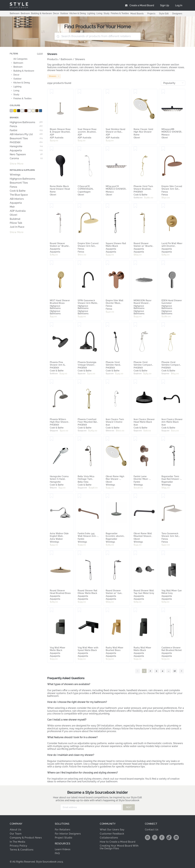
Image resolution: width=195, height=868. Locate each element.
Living (99, 13)
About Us (15, 830)
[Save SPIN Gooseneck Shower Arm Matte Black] (79, 263)
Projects (151, 14)
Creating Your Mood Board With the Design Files (119, 847)
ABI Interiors (17, 199)
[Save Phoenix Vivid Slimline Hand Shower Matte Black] (107, 325)
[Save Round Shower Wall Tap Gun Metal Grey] (135, 553)
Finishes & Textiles (120, 13)
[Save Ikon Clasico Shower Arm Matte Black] (163, 382)
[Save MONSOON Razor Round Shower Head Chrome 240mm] (135, 263)
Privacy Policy (18, 846)
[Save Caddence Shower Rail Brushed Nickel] (163, 610)
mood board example (132, 779)
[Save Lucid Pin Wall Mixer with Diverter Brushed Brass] (163, 206)
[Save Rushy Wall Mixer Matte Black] (135, 610)
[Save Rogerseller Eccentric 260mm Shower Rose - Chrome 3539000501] (107, 496)
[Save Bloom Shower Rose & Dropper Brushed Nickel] (52, 92)
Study (107, 13)
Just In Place (17, 227)
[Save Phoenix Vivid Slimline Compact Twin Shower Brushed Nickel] (135, 325)
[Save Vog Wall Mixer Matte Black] (52, 610)
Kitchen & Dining (78, 13)
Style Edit (164, 14)
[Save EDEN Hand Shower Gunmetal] (163, 263)
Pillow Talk (16, 223)
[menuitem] (179, 5)
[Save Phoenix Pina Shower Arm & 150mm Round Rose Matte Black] (52, 325)
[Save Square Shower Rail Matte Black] (107, 206)
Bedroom (25, 13)
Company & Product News (26, 838)
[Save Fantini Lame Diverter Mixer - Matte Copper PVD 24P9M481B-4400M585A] (135, 439)
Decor (56, 13)
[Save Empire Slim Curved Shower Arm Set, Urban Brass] (79, 206)
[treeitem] (26, 59)
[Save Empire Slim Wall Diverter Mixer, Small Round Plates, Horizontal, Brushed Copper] (107, 263)
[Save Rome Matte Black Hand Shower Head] (52, 149)
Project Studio (64, 838)
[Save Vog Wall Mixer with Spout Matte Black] (79, 610)
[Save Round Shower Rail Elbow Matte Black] (79, 553)
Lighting (91, 13)
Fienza (26, 126)
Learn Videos (63, 849)
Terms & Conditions (22, 850)
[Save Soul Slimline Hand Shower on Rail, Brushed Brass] (107, 92)
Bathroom (15, 13)
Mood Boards (137, 14)
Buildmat (15, 219)
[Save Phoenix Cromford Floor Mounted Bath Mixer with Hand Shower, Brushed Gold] (79, 382)
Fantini (26, 130)
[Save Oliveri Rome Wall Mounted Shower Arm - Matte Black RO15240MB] (135, 496)
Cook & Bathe (18, 191)
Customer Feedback (112, 834)
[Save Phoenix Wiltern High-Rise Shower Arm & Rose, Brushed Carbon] (52, 382)
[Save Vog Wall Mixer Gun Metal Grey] (163, 553)
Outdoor (64, 13)
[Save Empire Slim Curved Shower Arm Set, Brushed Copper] (163, 149)
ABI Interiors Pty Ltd (26, 134)
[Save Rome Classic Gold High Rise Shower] (135, 92)
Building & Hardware (41, 13)
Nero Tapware (26, 154)
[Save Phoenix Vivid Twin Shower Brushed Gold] (135, 149)
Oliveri (13, 215)
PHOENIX (26, 142)
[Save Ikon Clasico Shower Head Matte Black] (135, 382)
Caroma (26, 158)
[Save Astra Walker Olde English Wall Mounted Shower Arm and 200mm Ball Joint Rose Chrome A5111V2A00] (52, 496)
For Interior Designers (68, 834)
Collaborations (109, 838)
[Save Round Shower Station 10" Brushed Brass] (135, 206)
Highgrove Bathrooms (26, 122)
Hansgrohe (26, 146)
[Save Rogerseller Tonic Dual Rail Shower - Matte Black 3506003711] (163, 439)
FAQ (57, 853)
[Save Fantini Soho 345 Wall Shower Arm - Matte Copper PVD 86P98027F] (79, 496)
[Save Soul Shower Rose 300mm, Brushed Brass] (79, 92)
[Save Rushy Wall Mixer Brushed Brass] (107, 610)
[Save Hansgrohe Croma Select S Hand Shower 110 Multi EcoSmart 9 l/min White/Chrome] (52, 439)
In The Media (17, 842)
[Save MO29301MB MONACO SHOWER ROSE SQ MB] (163, 92)
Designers (177, 14)
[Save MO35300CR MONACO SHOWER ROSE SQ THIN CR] (107, 149)
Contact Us (152, 830)
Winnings (15, 175)
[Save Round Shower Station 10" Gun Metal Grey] (107, 553)
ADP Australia (18, 211)
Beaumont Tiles (26, 139)
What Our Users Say (112, 830)
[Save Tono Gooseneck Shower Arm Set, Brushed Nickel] (163, 496)
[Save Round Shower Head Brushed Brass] (52, 553)
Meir (12, 207)
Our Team (16, 834)
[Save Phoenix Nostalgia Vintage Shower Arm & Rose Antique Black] (79, 325)
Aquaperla (26, 151)
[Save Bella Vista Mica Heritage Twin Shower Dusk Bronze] (79, 439)
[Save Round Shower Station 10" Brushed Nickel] (52, 206)
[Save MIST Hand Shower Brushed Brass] (52, 263)
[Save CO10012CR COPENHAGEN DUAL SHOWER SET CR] (79, 149)
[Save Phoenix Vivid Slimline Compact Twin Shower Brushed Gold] (163, 325)
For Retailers (63, 830)
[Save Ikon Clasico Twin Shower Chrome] (107, 382)
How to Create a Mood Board (118, 842)
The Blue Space (19, 195)
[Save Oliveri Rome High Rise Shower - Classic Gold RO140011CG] (107, 439)
